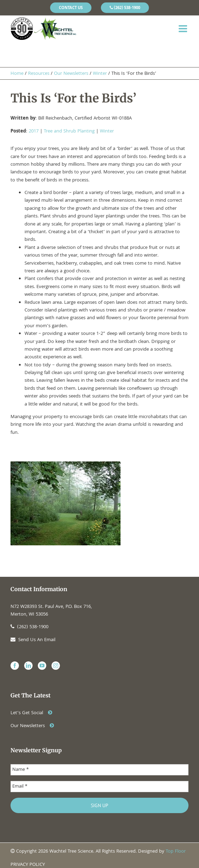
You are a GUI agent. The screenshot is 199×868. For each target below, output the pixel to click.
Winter (107, 131)
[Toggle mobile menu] (184, 29)
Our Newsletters (32, 726)
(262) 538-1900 (29, 627)
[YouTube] (42, 666)
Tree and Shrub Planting (69, 131)
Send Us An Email (33, 640)
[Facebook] (15, 666)
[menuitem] (71, 8)
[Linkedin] (28, 666)
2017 (34, 131)
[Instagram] (56, 666)
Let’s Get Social (32, 713)
